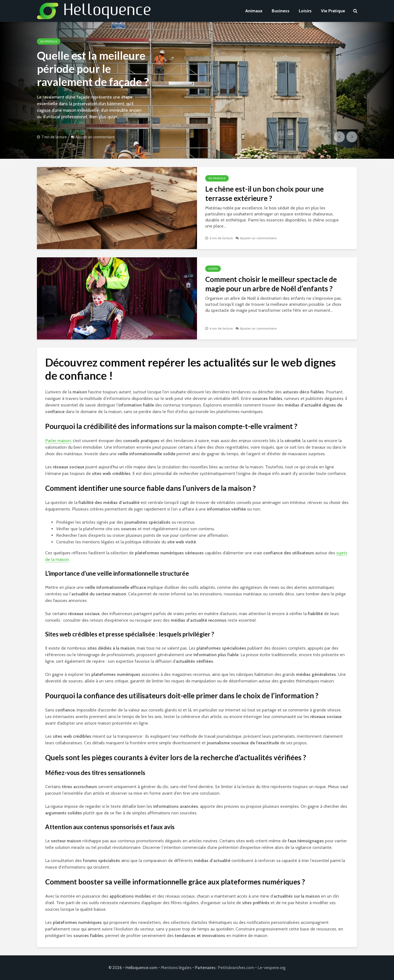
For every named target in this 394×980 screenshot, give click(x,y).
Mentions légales (176, 968)
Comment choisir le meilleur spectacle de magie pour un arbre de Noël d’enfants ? (271, 284)
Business (281, 11)
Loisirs (305, 11)
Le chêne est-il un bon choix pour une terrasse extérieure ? (264, 194)
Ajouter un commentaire (95, 137)
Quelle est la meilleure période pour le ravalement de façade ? (93, 69)
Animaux (254, 11)
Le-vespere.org (272, 968)
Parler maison (58, 441)
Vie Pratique (333, 11)
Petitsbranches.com (236, 968)
